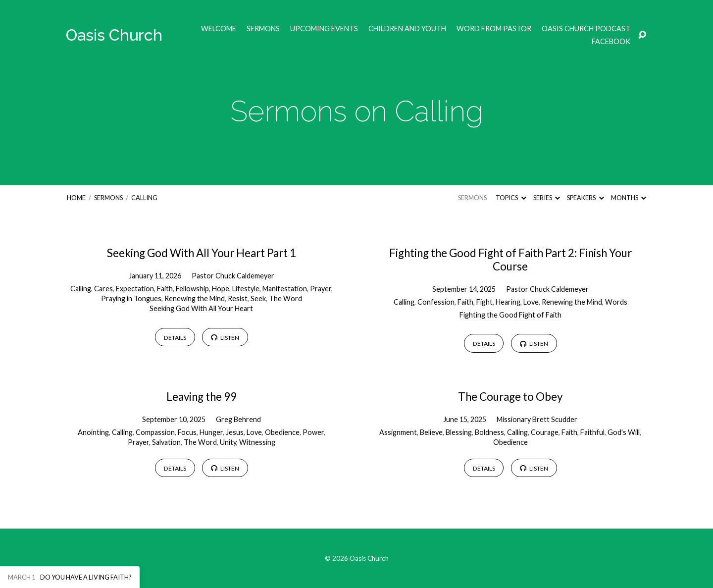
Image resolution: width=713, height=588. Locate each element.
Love (531, 302)
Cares (103, 289)
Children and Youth (407, 29)
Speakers (585, 198)
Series (547, 198)
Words (616, 302)
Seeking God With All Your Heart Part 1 (202, 253)
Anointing (93, 432)
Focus (187, 432)
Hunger (211, 432)
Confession (436, 302)
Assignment (398, 432)
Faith (165, 289)
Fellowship (192, 289)
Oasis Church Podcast (586, 29)
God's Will (624, 432)
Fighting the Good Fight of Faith (510, 315)
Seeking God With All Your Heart (201, 308)
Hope (221, 289)
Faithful (592, 432)
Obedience (282, 432)
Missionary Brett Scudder (537, 419)
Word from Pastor (494, 29)
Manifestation (285, 289)
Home (76, 198)
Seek (258, 298)
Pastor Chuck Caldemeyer (233, 276)
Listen (225, 338)
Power (313, 432)
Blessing (459, 432)
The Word (285, 298)
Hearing (508, 302)
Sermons (263, 29)
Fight (484, 302)
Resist (238, 298)
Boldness (489, 432)
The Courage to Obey (510, 397)
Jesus (235, 432)
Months (629, 198)
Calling (144, 198)
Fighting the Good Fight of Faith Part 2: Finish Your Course (510, 260)
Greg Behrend (238, 419)
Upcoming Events (324, 29)
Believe (431, 432)
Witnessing (257, 442)
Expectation (135, 289)
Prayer (321, 289)
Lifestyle (246, 289)
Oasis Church (114, 35)
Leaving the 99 (202, 397)
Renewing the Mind (195, 298)
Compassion (155, 432)
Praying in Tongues (131, 298)
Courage (545, 432)
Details (175, 338)
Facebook (611, 42)
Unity (228, 442)
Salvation (166, 442)
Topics (511, 198)
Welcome (219, 29)
